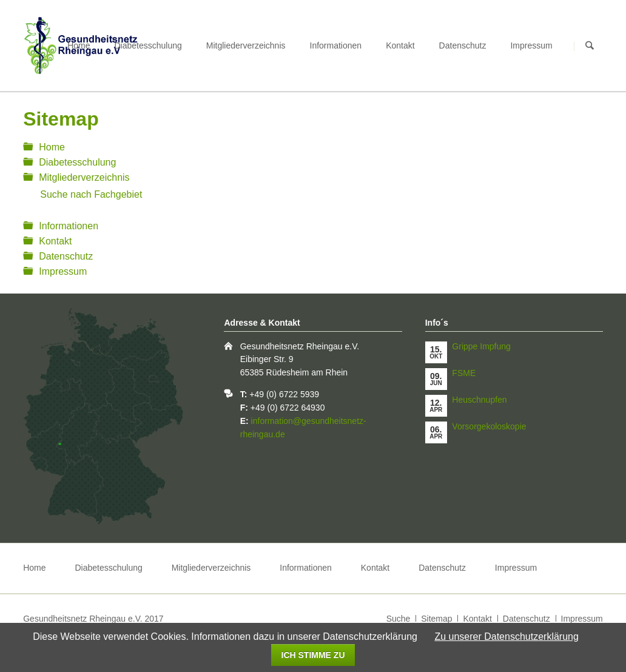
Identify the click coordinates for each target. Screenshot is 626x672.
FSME (464, 373)
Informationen (336, 45)
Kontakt (400, 45)
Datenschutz (463, 45)
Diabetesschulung (148, 45)
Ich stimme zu (313, 655)
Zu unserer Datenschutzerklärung (506, 637)
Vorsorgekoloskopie (489, 426)
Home (79, 45)
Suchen (590, 46)
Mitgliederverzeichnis (246, 45)
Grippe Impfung (481, 346)
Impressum (531, 45)
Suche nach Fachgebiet (91, 194)
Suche (399, 619)
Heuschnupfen (479, 400)
